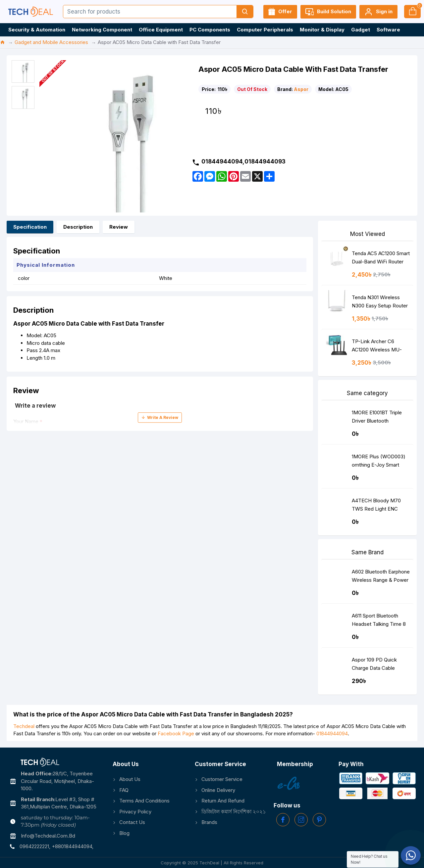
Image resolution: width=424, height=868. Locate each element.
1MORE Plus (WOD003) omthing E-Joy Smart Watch (379, 462)
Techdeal (24, 726)
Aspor (301, 89)
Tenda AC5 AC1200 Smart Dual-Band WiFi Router (381, 257)
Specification (30, 227)
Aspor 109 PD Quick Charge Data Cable (374, 664)
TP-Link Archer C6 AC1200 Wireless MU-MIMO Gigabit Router (377, 347)
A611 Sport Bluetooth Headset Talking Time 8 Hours (379, 621)
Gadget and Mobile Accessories (51, 42)
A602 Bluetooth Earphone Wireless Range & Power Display (381, 577)
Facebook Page (176, 733)
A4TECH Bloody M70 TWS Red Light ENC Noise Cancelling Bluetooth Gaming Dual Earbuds (378, 506)
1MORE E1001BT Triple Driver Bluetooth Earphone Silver (377, 418)
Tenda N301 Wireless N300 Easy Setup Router (380, 301)
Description (78, 227)
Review (119, 227)
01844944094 (332, 733)
